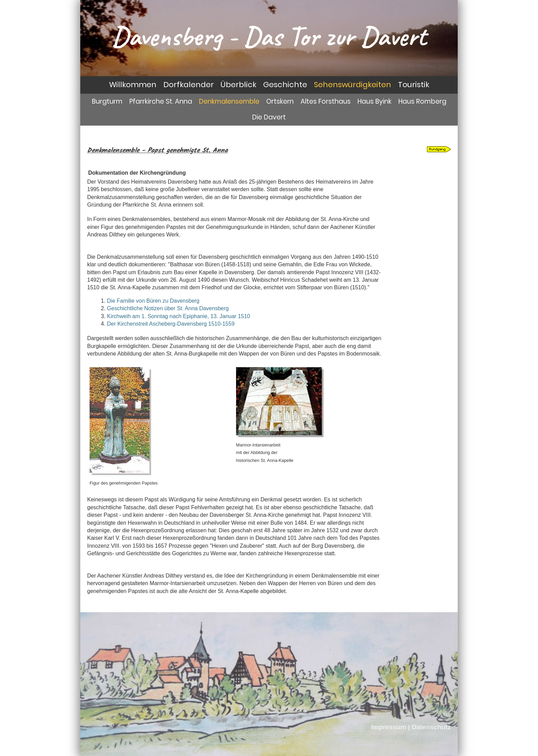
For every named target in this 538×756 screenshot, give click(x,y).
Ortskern (280, 101)
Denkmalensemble (229, 101)
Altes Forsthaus (326, 101)
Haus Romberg (422, 101)
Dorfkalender (189, 85)
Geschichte (285, 85)
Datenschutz (431, 727)
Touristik (414, 85)
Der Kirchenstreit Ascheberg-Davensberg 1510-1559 (171, 324)
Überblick (238, 85)
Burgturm (107, 101)
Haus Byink (375, 101)
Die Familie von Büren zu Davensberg (153, 301)
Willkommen (133, 85)
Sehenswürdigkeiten (353, 85)
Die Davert (269, 117)
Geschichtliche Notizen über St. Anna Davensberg (168, 308)
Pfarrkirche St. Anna (161, 101)
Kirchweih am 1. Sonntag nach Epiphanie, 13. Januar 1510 (179, 316)
